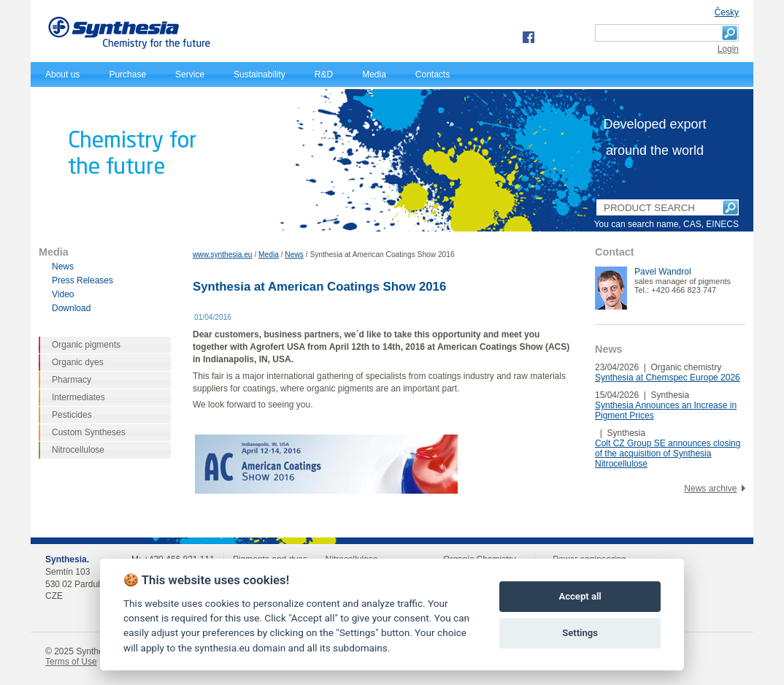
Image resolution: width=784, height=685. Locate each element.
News (294, 255)
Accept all (580, 596)
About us (62, 74)
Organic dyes (78, 362)
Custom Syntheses (89, 432)
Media (374, 74)
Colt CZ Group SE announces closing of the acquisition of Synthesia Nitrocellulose (668, 454)
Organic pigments (86, 345)
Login (728, 49)
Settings (580, 633)
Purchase (127, 74)
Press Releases (82, 280)
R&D (324, 74)
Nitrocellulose (78, 450)
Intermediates (78, 397)
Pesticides (72, 415)
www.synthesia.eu (223, 255)
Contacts (433, 74)
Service (190, 74)
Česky (727, 12)
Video (63, 294)
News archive (710, 489)
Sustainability (260, 74)
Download (71, 308)
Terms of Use (71, 662)
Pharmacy (72, 380)
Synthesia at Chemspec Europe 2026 (668, 378)
